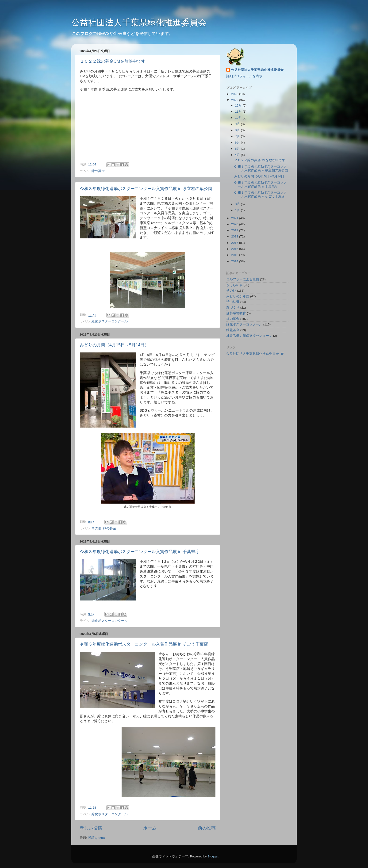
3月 (238, 204)
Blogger (213, 856)
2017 (235, 243)
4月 (238, 155)
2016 (235, 249)
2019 (235, 230)
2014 (235, 261)
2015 (235, 255)
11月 (239, 112)
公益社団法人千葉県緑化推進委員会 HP (255, 354)
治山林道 (233, 302)
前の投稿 (207, 828)
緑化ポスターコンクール (110, 321)
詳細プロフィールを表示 (244, 76)
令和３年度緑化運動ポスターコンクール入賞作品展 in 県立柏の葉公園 (146, 189)
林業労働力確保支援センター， (249, 336)
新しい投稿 (91, 828)
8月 (238, 130)
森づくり (233, 308)
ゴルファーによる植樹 (243, 279)
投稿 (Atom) (96, 838)
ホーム (150, 828)
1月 (238, 210)
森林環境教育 (236, 313)
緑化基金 (233, 330)
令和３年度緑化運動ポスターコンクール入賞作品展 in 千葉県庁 (140, 552)
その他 (96, 528)
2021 (235, 218)
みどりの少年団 (238, 296)
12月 (239, 105)
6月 (238, 143)
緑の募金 (98, 171)
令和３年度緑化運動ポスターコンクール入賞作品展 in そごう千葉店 (144, 644)
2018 (235, 236)
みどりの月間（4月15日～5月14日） (114, 345)
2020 (235, 224)
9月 (238, 124)
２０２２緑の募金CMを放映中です (113, 61)
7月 (238, 136)
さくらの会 (234, 285)
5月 (238, 149)
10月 (239, 118)
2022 (235, 100)
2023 (235, 94)
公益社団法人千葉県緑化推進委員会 (139, 22)
